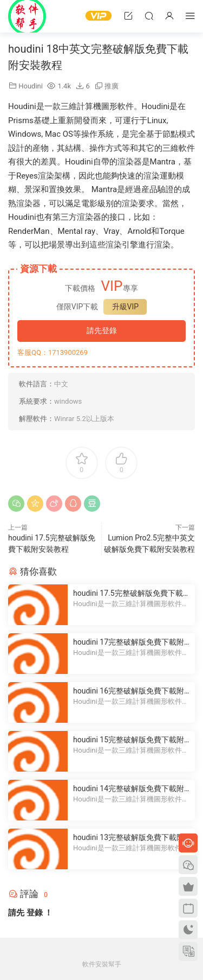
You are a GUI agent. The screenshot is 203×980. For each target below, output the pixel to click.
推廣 (112, 86)
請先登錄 (102, 330)
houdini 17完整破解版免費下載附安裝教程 (129, 642)
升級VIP (126, 307)
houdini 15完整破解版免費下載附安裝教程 (129, 740)
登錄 (35, 913)
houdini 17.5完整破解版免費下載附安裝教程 (132, 594)
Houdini (31, 86)
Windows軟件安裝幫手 (27, 16)
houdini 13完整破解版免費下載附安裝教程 (129, 838)
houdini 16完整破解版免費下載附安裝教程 (129, 691)
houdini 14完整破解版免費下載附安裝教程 (129, 789)
